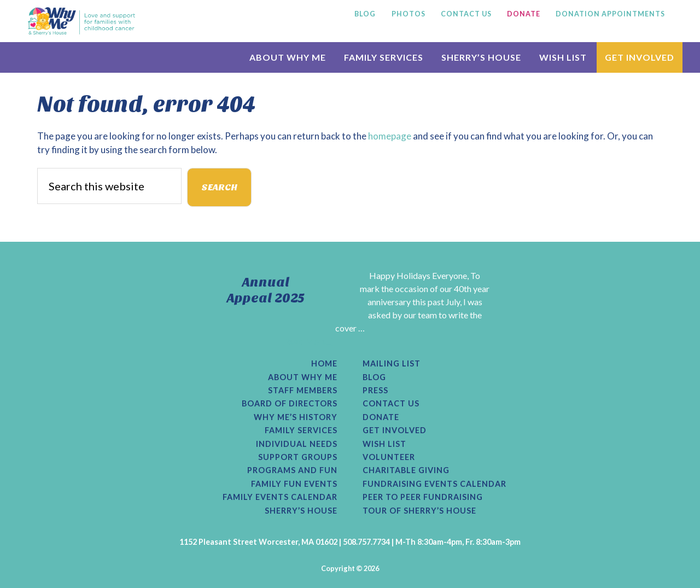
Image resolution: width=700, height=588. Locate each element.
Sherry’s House (301, 511)
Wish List (384, 444)
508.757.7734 (366, 542)
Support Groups (298, 457)
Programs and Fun (292, 470)
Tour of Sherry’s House (419, 511)
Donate (381, 417)
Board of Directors (290, 404)
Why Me (81, 21)
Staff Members (303, 391)
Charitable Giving (406, 470)
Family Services (301, 430)
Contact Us (391, 404)
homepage (390, 136)
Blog (374, 377)
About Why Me (303, 377)
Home (324, 364)
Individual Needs (297, 444)
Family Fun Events (294, 484)
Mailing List (392, 364)
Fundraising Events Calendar (434, 484)
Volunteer (389, 457)
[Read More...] (308, 341)
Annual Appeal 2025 (266, 290)
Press (375, 391)
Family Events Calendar (280, 497)
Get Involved (395, 430)
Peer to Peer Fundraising (423, 497)
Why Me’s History (296, 417)
